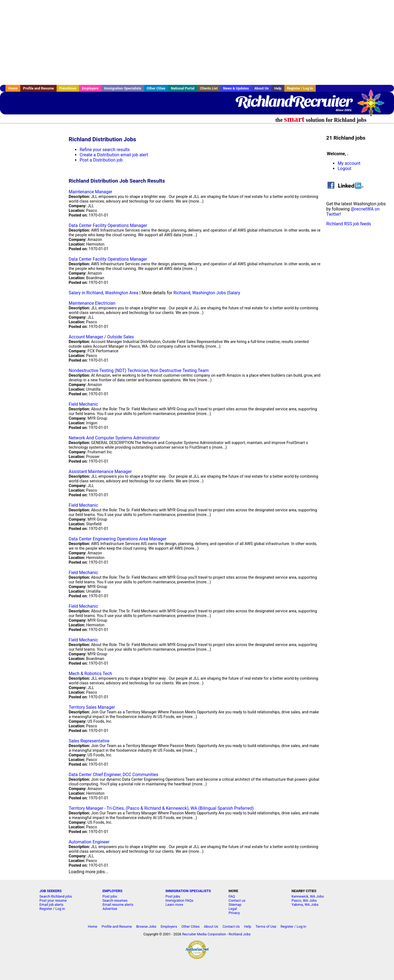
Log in (60, 909)
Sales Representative (89, 741)
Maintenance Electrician (92, 303)
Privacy (234, 913)
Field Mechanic (83, 404)
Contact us (237, 900)
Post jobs (110, 896)
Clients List (209, 88)
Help (278, 88)
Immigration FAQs (179, 900)
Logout (344, 168)
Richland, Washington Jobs (200, 293)
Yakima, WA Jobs (305, 905)
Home (13, 88)
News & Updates (236, 88)
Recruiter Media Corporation (204, 934)
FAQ (232, 896)
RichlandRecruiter (293, 101)
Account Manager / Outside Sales (101, 337)
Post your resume (53, 900)
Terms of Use (266, 926)
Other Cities (156, 88)
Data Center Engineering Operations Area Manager (118, 539)
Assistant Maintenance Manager (100, 472)
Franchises (68, 88)
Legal (233, 909)
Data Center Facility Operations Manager (108, 225)
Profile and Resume (38, 88)
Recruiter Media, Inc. (373, 106)
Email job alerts (51, 905)
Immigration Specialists (123, 88)
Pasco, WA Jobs (304, 900)
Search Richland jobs (56, 896)
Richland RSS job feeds (349, 224)
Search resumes (115, 900)
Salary (234, 293)
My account (349, 163)
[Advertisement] (197, 42)
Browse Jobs (146, 926)
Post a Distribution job (101, 160)
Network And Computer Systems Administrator (114, 438)
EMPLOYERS (112, 891)
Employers (90, 88)
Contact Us (231, 926)
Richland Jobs (240, 934)
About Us (261, 88)
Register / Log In (300, 88)
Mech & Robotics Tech (90, 674)
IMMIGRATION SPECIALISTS (188, 891)
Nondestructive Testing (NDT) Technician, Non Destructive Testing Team (139, 371)
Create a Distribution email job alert (114, 155)
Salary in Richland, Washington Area (103, 293)
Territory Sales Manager (92, 707)
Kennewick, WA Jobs (308, 896)
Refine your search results (105, 150)
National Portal (182, 88)
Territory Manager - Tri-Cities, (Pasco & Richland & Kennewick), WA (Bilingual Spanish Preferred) (161, 808)
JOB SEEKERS (50, 891)
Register (46, 909)
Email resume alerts (118, 905)
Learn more (174, 905)
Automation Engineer (89, 842)
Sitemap (235, 905)
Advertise (110, 909)
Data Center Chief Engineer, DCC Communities (114, 775)
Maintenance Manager (90, 192)
